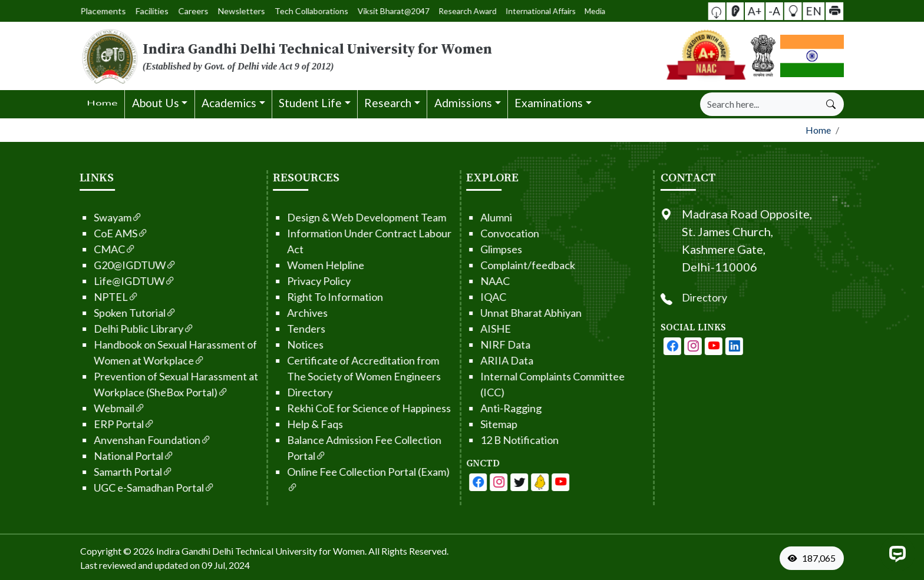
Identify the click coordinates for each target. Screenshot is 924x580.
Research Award (398, 11)
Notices (265, 344)
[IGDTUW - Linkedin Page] (500, 482)
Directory (270, 392)
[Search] (760, 104)
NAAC (455, 281)
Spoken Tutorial (95, 313)
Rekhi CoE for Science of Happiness (329, 408)
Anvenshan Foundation (112, 440)
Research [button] (388, 103)
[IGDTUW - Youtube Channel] (479, 482)
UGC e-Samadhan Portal (114, 488)
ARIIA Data (467, 360)
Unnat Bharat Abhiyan (491, 313)
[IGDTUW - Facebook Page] (438, 482)
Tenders (266, 329)
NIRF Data (465, 344)
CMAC (75, 249)
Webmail (79, 408)
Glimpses (461, 249)
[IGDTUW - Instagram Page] (733, 346)
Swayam (78, 217)
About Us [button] (156, 103)
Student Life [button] (310, 103)
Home (818, 130)
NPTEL (76, 297)
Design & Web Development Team (326, 217)
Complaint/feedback (488, 265)
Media (444, 11)
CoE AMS (81, 233)
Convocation (470, 233)
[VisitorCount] (814, 558)
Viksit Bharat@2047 (369, 11)
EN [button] (792, 11)
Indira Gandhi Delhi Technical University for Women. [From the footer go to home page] (261, 551)
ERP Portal (84, 424)
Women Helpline (286, 265)
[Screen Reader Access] (758, 11)
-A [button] (774, 10)
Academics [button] (229, 103)
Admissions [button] (463, 103)
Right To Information (295, 297)
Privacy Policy (279, 281)
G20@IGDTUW (95, 265)
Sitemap (459, 424)
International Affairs (425, 11)
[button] (751, 11)
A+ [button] (766, 10)
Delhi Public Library (104, 329)
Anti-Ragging (471, 408)
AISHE (456, 329)
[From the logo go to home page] (332, 56)
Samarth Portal (93, 472)
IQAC (453, 297)
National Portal (94, 456)
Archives (267, 313)
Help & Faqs (275, 424)
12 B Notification (479, 440)
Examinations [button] (549, 103)
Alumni (456, 217)
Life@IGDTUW (94, 281)
